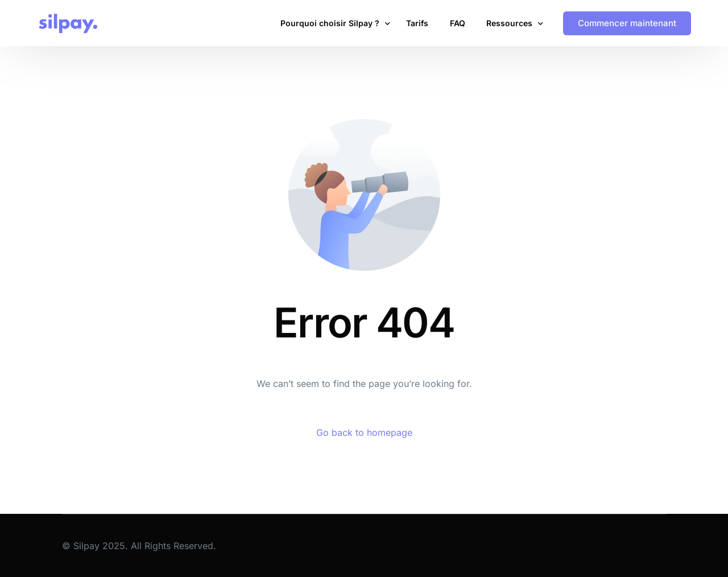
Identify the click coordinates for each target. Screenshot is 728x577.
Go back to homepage (364, 432)
